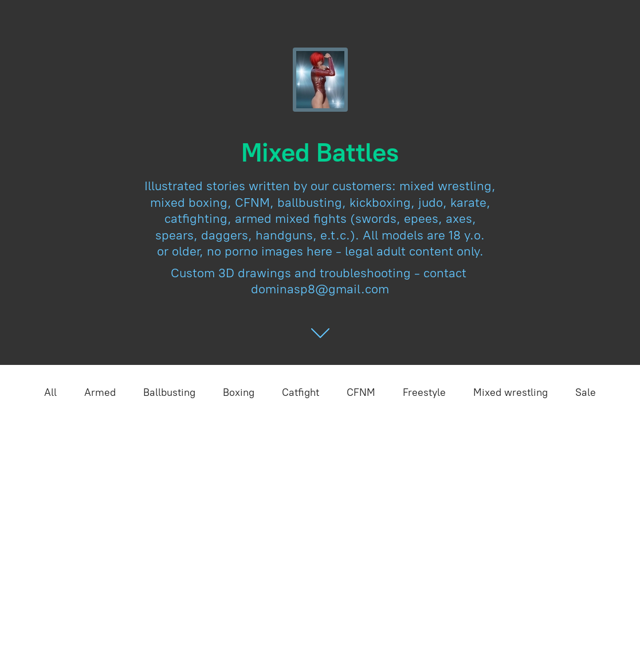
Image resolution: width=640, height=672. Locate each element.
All (50, 392)
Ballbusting (169, 392)
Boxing (239, 392)
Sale (586, 392)
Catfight (301, 392)
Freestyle (424, 392)
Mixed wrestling (511, 392)
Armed (100, 392)
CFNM (361, 392)
